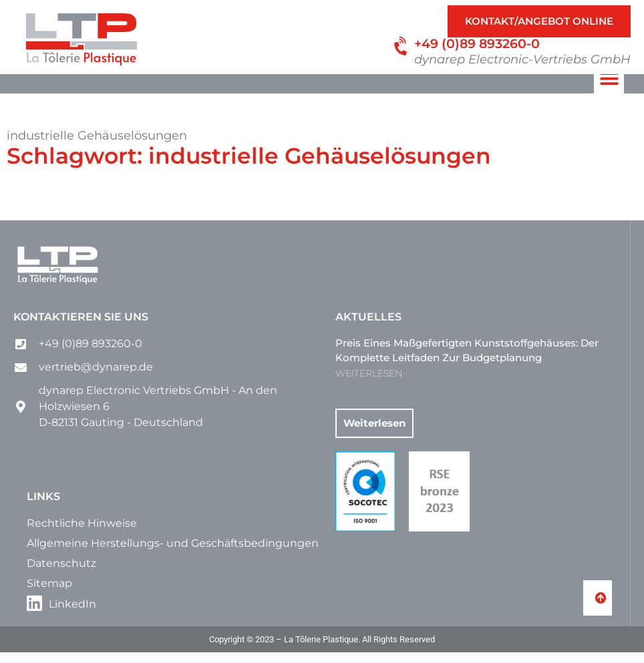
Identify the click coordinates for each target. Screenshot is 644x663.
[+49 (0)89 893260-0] (402, 46)
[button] (609, 89)
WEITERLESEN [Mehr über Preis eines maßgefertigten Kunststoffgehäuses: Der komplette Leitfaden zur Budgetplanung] (369, 384)
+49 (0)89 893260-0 (477, 44)
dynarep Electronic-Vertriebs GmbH (522, 59)
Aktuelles (368, 327)
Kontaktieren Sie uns (81, 327)
